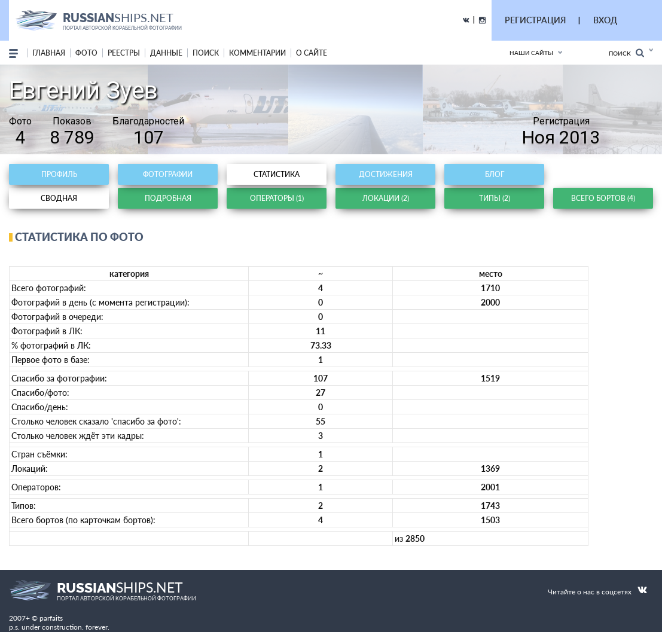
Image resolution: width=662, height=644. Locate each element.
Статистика (277, 174)
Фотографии (168, 174)
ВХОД (605, 20)
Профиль (59, 174)
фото (86, 53)
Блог (495, 174)
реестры (124, 53)
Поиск (626, 53)
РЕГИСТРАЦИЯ (535, 20)
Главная (49, 53)
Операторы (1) (277, 198)
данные (166, 53)
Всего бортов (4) (603, 198)
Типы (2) (495, 198)
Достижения (386, 174)
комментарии (257, 53)
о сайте (312, 53)
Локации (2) (386, 198)
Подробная (168, 198)
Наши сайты (531, 53)
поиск (206, 53)
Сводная (59, 198)
